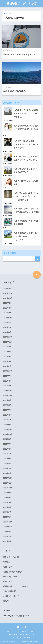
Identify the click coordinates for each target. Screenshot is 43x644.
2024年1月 (7, 323)
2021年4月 (7, 332)
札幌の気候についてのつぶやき (16, 586)
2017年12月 (8, 430)
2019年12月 (8, 371)
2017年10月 (8, 434)
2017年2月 (7, 468)
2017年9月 (7, 439)
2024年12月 (8, 318)
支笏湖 (6, 601)
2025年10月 (8, 298)
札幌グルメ (8, 581)
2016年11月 (8, 483)
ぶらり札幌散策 (9, 591)
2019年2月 (7, 386)
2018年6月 (7, 415)
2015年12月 (8, 522)
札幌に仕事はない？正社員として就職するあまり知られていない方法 (26, 236)
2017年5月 (7, 454)
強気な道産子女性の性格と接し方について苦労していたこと (26, 129)
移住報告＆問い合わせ (21, 638)
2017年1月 (7, 473)
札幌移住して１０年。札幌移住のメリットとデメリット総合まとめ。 (26, 113)
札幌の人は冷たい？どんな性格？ (26, 183)
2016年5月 (7, 498)
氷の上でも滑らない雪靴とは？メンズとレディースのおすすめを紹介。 (26, 144)
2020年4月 (7, 361)
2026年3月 (7, 289)
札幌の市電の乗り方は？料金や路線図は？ (26, 222)
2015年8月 (7, 532)
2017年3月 (7, 464)
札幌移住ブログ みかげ (22, 3)
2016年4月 (7, 502)
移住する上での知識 (11, 557)
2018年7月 (7, 410)
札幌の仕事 (8, 567)
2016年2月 (7, 512)
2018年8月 (7, 405)
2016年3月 (7, 507)
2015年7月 (7, 536)
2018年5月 (7, 420)
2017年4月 (7, 459)
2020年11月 (8, 342)
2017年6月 (7, 449)
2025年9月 (7, 303)
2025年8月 (7, 308)
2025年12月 (8, 293)
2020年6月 (7, 357)
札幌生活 (7, 562)
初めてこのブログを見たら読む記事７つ (21, 631)
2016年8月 (7, 493)
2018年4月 (7, 425)
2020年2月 (7, 366)
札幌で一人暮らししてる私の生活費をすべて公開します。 (26, 158)
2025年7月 (7, 313)
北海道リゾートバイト (12, 596)
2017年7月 (7, 444)
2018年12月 (8, 391)
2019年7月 (7, 376)
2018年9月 (7, 400)
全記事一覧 (30, 634)
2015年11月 (8, 527)
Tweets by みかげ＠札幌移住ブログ (16, 616)
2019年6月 (7, 381)
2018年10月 (8, 395)
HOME (22, 627)
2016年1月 (7, 517)
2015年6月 (7, 541)
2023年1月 (7, 327)
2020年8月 (7, 347)
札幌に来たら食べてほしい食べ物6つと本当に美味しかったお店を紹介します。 (26, 196)
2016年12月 (8, 478)
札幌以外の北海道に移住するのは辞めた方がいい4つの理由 (26, 210)
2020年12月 (8, 337)
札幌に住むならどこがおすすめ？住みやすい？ (26, 170)
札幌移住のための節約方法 (14, 572)
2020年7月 (7, 352)
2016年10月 (8, 488)
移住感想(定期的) (10, 577)
